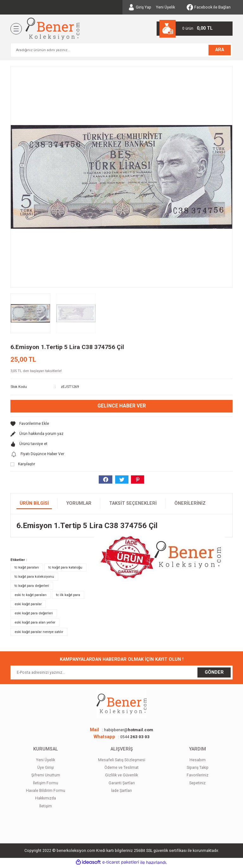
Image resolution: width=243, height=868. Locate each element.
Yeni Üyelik (165, 7)
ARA (220, 50)
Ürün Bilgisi (34, 505)
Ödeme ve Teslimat (121, 769)
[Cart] (195, 29)
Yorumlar (79, 505)
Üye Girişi (46, 769)
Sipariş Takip (198, 769)
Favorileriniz (198, 776)
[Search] (121, 50)
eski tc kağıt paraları (31, 596)
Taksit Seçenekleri (133, 505)
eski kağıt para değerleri (34, 614)
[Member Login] (140, 7)
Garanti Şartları (122, 784)
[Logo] (53, 29)
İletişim (46, 807)
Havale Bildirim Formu (46, 792)
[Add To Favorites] (121, 425)
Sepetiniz (197, 784)
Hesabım (198, 761)
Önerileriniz (190, 505)
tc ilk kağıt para (68, 596)
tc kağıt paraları (27, 569)
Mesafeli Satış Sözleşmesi (122, 761)
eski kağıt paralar (28, 605)
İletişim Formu (46, 784)
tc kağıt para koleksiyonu (34, 578)
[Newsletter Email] (121, 674)
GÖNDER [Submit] (214, 674)
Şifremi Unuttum (46, 776)
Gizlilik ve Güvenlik (121, 776)
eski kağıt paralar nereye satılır (39, 633)
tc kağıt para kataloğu (65, 569)
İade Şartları (121, 792)
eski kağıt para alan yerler (35, 624)
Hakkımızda (46, 799)
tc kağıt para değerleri (32, 587)
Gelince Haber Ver (121, 406)
